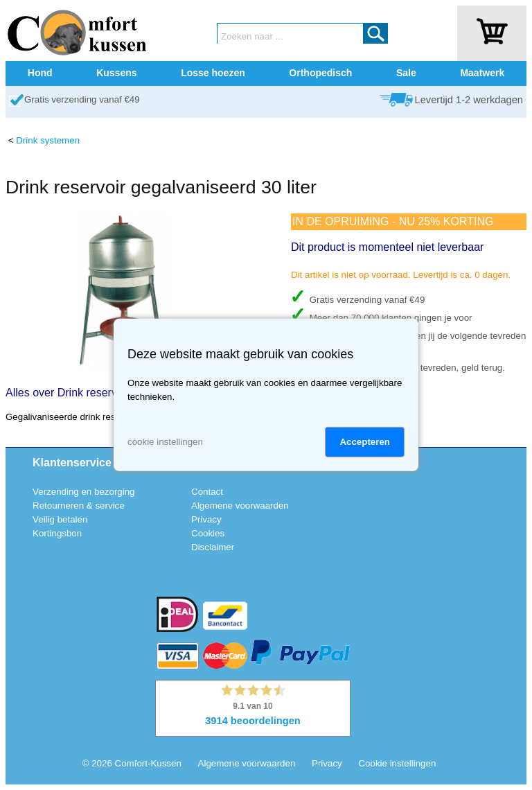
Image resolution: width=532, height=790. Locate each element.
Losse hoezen (213, 73)
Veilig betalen (60, 519)
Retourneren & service (79, 506)
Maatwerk (482, 73)
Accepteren (365, 442)
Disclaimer (213, 547)
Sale (406, 73)
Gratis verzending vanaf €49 (82, 99)
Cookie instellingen (397, 763)
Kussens (116, 73)
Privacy (206, 519)
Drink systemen (48, 140)
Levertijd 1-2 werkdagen (469, 100)
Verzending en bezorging (83, 492)
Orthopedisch (320, 73)
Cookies (208, 533)
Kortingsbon (57, 533)
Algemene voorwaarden (240, 506)
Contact (207, 492)
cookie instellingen (165, 442)
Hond (40, 73)
